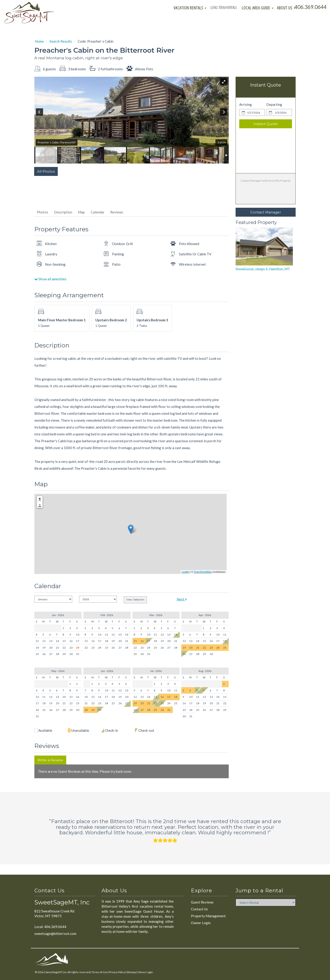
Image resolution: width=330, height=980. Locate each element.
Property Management (208, 916)
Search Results (61, 41)
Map (81, 212)
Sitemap (131, 972)
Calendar (98, 212)
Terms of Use (99, 972)
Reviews (117, 212)
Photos (43, 212)
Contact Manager (266, 212)
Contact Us (199, 909)
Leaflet (186, 572)
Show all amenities (50, 279)
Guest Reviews (202, 902)
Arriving (246, 104)
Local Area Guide (258, 8)
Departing (274, 104)
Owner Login (201, 923)
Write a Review (50, 760)
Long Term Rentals (221, 8)
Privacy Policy (117, 972)
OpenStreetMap (203, 572)
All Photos (46, 171)
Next (182, 599)
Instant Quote (266, 124)
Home (39, 41)
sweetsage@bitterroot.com (55, 934)
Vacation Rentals (185, 8)
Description (63, 212)
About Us (286, 8)
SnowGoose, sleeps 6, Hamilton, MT (263, 269)
